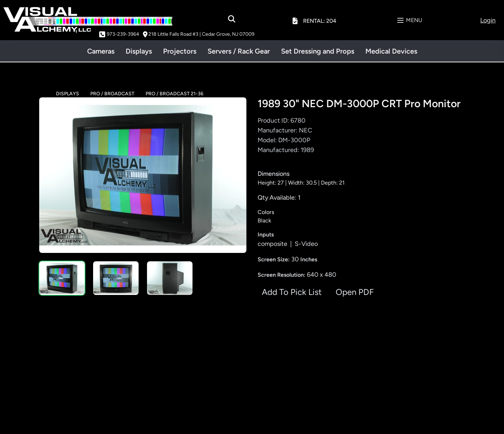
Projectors (180, 51)
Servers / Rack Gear (239, 51)
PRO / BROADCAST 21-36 (174, 94)
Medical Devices (391, 51)
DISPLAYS (68, 94)
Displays (139, 51)
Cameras (101, 51)
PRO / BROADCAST (112, 94)
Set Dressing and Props (318, 51)
